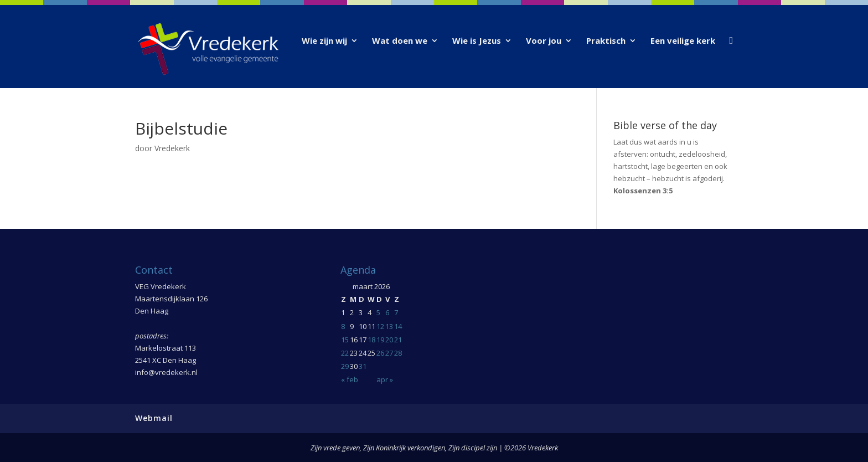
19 (380, 340)
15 (345, 340)
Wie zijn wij (324, 41)
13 (389, 326)
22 (345, 353)
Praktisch (606, 41)
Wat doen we (400, 41)
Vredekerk (172, 148)
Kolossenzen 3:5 (643, 191)
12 (380, 326)
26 (380, 353)
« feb (350, 379)
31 (363, 366)
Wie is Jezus (477, 41)
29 (345, 366)
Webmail (154, 418)
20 (389, 340)
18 (371, 340)
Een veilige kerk (683, 41)
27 (389, 353)
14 (398, 326)
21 (398, 340)
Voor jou (544, 41)
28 (398, 353)
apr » (385, 379)
